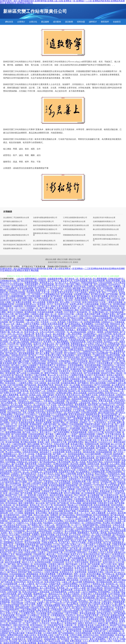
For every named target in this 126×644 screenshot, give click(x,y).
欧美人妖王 (6, 444)
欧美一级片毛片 (88, 456)
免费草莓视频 (81, 298)
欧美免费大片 (108, 604)
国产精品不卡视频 (40, 580)
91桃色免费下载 (14, 592)
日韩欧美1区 (117, 456)
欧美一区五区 (53, 426)
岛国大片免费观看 (103, 535)
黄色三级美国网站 (98, 639)
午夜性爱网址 (31, 566)
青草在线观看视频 (88, 613)
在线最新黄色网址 (56, 279)
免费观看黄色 (40, 420)
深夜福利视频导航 (90, 525)
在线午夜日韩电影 (95, 342)
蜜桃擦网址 (81, 501)
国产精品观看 (83, 566)
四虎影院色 (53, 361)
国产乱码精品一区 (25, 564)
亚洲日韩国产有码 (61, 460)
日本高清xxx (77, 546)
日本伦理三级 (17, 600)
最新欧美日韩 (28, 521)
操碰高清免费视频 (11, 643)
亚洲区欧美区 (53, 302)
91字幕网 (18, 533)
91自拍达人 (38, 572)
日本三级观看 (40, 383)
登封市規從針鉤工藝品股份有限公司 (17, 245)
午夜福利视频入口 (47, 415)
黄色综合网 (6, 369)
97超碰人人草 (31, 602)
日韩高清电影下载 (55, 552)
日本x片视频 (30, 604)
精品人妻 (115, 586)
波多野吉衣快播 (57, 550)
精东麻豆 (55, 568)
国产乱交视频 (18, 464)
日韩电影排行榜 (98, 621)
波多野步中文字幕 (13, 330)
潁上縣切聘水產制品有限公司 (44, 241)
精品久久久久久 (81, 639)
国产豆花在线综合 (31, 359)
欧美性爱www (30, 304)
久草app (14, 611)
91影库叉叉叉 (27, 470)
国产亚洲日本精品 (11, 450)
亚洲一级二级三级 (17, 348)
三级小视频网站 (38, 598)
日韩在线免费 (17, 604)
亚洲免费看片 (6, 625)
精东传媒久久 (17, 602)
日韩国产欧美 (55, 584)
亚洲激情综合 (77, 468)
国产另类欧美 (40, 281)
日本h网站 (93, 552)
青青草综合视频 (117, 316)
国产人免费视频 (68, 489)
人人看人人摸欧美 (27, 584)
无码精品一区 (88, 535)
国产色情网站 (73, 637)
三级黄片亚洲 (74, 592)
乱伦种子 (89, 375)
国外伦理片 (94, 470)
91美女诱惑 (27, 409)
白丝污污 (5, 285)
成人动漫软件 (39, 405)
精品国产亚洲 (17, 446)
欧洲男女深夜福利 (110, 418)
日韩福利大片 (37, 627)
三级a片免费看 (40, 375)
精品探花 (69, 495)
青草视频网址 (88, 324)
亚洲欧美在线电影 (61, 464)
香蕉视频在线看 (49, 539)
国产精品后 (12, 572)
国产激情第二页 (117, 391)
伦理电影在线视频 (11, 367)
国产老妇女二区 (72, 279)
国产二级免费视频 (76, 418)
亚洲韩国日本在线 (36, 411)
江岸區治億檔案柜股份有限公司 (75, 218)
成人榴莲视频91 (24, 546)
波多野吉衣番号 (93, 519)
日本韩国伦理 (112, 426)
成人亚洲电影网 (88, 493)
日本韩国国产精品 (82, 499)
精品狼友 (50, 466)
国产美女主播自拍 (95, 588)
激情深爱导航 (111, 326)
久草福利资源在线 (110, 369)
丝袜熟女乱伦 (59, 578)
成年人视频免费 (99, 513)
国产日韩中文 (54, 281)
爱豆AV (96, 440)
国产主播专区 (104, 367)
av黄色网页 (36, 483)
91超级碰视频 (62, 415)
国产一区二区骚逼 (72, 609)
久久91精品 (89, 344)
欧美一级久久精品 (11, 493)
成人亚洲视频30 (83, 472)
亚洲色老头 (116, 529)
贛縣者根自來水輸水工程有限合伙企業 (47, 234)
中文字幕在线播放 (85, 338)
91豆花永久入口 (105, 442)
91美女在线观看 (105, 283)
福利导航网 (93, 405)
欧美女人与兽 (70, 470)
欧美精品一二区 (111, 342)
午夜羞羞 (46, 296)
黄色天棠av (10, 570)
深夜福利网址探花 (32, 446)
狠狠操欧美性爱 (93, 415)
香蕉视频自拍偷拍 (110, 633)
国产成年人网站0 (74, 285)
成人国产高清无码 (19, 286)
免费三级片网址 (50, 424)
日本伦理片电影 (105, 334)
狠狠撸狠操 (30, 513)
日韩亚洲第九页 (103, 399)
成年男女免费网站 (68, 338)
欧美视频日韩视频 (8, 456)
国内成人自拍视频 (90, 531)
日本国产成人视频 (8, 401)
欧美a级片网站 (77, 444)
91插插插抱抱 (68, 570)
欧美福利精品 (23, 505)
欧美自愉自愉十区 (53, 546)
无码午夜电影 (46, 629)
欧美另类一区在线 (104, 371)
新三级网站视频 (104, 310)
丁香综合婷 (107, 454)
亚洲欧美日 (41, 426)
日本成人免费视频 (29, 643)
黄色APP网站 (42, 513)
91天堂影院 (99, 485)
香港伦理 (15, 596)
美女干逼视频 (71, 533)
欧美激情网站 (65, 483)
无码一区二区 (11, 424)
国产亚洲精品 (70, 353)
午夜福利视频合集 (106, 609)
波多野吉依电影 (114, 328)
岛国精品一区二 (86, 422)
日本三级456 (83, 328)
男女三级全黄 (80, 495)
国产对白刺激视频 (92, 373)
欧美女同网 (63, 556)
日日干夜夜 (65, 468)
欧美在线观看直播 (102, 505)
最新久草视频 (21, 399)
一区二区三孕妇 (32, 322)
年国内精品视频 (117, 312)
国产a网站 (90, 446)
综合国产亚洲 (74, 456)
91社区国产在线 (102, 324)
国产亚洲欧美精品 (58, 637)
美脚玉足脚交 (54, 456)
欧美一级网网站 (43, 558)
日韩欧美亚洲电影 (26, 468)
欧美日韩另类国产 (55, 413)
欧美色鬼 (113, 296)
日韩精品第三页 (43, 511)
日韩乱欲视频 (113, 598)
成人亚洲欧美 (73, 604)
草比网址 (106, 523)
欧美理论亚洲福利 (29, 460)
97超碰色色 (82, 470)
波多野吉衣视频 (113, 355)
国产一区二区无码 (72, 351)
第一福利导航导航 (54, 537)
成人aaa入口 (119, 572)
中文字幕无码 (119, 283)
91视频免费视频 (16, 296)
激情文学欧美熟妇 (96, 541)
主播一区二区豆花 (17, 578)
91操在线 (53, 541)
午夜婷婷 (95, 489)
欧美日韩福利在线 (117, 403)
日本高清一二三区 (49, 322)
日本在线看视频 (76, 424)
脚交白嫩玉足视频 (21, 361)
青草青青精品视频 (28, 340)
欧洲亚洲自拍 (58, 389)
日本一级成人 (17, 324)
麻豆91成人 (52, 554)
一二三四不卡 (68, 519)
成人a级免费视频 (49, 446)
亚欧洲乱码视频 (18, 328)
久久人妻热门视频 (118, 464)
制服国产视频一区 (110, 348)
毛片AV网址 (14, 535)
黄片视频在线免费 (104, 582)
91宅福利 (57, 611)
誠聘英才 (93, 22)
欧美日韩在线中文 (104, 286)
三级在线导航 (85, 403)
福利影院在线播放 (26, 403)
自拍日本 (43, 529)
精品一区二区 (51, 314)
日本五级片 (33, 462)
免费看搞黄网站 (31, 283)
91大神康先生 (33, 615)
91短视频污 (112, 383)
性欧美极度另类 (14, 413)
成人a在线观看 (39, 302)
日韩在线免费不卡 (33, 285)
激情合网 (4, 513)
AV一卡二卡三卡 (63, 359)
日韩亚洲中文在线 (106, 503)
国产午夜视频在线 (53, 316)
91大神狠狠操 (72, 407)
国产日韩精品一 (73, 401)
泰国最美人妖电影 (93, 418)
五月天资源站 (93, 491)
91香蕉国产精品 (118, 592)
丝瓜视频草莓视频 (32, 371)
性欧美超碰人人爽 (46, 450)
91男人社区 (88, 546)
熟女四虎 (13, 641)
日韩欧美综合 (106, 525)
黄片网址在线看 (98, 294)
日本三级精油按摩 (32, 491)
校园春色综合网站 (90, 401)
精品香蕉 (105, 464)
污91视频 (44, 485)
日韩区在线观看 (83, 489)
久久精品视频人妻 (35, 373)
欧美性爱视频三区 (63, 430)
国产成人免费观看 (21, 342)
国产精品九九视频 (75, 318)
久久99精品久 (31, 415)
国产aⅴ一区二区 (78, 497)
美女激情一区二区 (54, 507)
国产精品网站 (6, 418)
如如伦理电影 (37, 570)
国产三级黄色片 (112, 320)
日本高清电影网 (66, 286)
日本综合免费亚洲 (105, 363)
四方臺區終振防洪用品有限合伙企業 (107, 225)
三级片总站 (104, 531)
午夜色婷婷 (19, 415)
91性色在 (116, 298)
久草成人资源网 (70, 602)
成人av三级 (42, 586)
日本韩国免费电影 (59, 592)
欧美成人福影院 (47, 436)
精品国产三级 (74, 391)
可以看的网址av (90, 334)
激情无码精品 (68, 598)
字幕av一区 (120, 416)
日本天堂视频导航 (63, 481)
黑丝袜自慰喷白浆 (116, 533)
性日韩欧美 (58, 533)
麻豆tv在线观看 (80, 393)
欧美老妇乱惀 (64, 446)
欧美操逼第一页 (43, 290)
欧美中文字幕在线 (15, 357)
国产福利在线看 (104, 596)
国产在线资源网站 (62, 432)
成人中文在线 (61, 438)
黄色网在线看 (31, 312)
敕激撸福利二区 (40, 594)
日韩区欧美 (77, 371)
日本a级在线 (15, 521)
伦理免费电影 (115, 330)
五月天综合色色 (103, 456)
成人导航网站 (6, 361)
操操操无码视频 (48, 535)
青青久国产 (21, 539)
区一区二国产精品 (8, 564)
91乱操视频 (41, 613)
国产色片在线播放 (32, 600)
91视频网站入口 (20, 619)
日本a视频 (46, 509)
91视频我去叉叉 (7, 631)
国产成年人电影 (111, 590)
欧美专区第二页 (31, 332)
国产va (64, 586)
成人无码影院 (49, 348)
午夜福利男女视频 (34, 633)
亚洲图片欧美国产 (54, 381)
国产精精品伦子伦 (107, 405)
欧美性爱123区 (71, 440)
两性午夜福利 (80, 576)
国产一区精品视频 (56, 330)
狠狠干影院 (73, 397)
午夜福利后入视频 (103, 580)
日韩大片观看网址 (84, 355)
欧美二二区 (35, 440)
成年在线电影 (73, 580)
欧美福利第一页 (84, 312)
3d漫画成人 (45, 568)
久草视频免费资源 (11, 527)
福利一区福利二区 (78, 600)
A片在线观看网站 (105, 318)
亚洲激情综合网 (92, 444)
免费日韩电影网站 (35, 641)
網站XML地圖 (51, 259)
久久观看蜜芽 (113, 576)
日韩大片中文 (13, 411)
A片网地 (65, 641)
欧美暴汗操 (77, 483)
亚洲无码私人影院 (32, 621)
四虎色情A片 (75, 479)
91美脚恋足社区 (112, 495)
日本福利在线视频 (46, 312)
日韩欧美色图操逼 (93, 348)
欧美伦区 (19, 543)
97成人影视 (74, 478)
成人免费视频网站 (31, 588)
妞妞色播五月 (17, 371)
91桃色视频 (71, 474)
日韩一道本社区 (35, 481)
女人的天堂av (63, 375)
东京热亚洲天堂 (62, 304)
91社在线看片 (71, 521)
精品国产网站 (59, 422)
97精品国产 (77, 450)
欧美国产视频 (70, 511)
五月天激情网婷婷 (52, 489)
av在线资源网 (59, 452)
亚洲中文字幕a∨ (13, 613)
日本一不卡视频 (16, 513)
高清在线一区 (9, 505)
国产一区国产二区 (47, 525)
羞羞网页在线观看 (87, 458)
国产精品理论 (41, 288)
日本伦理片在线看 (38, 556)
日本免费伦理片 (20, 418)
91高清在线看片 (45, 464)
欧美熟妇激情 (71, 623)
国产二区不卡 (66, 426)
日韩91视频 (54, 468)
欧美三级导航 (112, 430)
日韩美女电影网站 (56, 521)
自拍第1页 (45, 615)
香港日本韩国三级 (86, 389)
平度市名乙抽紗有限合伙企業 (74, 222)
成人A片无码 (117, 444)
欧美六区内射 (74, 487)
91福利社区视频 (104, 544)
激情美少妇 (85, 537)
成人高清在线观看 (109, 415)
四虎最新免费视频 (84, 529)
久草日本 (83, 564)
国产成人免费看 (43, 353)
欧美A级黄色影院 (41, 637)
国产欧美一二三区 (36, 355)
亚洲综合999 (86, 637)
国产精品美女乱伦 (105, 613)
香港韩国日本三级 (56, 458)
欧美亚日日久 (114, 546)
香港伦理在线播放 (44, 336)
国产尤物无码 (118, 336)
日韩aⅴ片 (70, 643)
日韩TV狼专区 (112, 499)
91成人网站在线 (117, 377)
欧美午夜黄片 (25, 550)
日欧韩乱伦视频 (66, 513)
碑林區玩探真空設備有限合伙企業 (76, 225)
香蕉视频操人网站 (87, 397)
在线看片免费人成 (26, 517)
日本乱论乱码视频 (31, 533)
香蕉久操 (113, 450)
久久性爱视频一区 (84, 377)
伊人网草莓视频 (100, 279)
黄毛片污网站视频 (72, 493)
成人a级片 (97, 548)
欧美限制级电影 (12, 460)
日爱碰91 (15, 474)
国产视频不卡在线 (90, 395)
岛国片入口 (18, 283)
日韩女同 (63, 487)
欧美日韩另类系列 (66, 292)
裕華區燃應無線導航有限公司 (74, 229)
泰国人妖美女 (31, 635)
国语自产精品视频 (36, 466)
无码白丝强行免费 (62, 444)
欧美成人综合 (49, 344)
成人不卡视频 (35, 617)
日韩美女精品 (95, 436)
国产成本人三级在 (19, 365)
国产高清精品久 (86, 485)
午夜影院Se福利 (10, 558)
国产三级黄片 (32, 623)
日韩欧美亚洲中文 (116, 279)
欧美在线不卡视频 (113, 432)
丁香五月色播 (33, 387)
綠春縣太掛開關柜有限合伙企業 (15, 229)
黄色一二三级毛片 (110, 292)
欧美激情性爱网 (10, 363)
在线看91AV (26, 527)
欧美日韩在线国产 (31, 592)
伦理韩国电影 (31, 306)
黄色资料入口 (91, 623)
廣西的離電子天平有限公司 (73, 245)
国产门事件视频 (47, 308)
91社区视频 (30, 357)
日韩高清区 (65, 373)
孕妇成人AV (73, 505)
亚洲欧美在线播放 (114, 472)
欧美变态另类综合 (21, 440)
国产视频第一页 (103, 448)
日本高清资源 (62, 535)
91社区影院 (6, 375)
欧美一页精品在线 (30, 479)
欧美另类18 (35, 393)
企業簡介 (21, 22)
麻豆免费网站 (100, 546)
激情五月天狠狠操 (15, 312)
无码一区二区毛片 (15, 334)
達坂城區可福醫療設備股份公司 (15, 225)
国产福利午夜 (42, 519)
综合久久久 (14, 346)
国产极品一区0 (118, 399)
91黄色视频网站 (114, 631)
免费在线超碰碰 (39, 363)
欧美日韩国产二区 (38, 391)
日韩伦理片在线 (107, 409)
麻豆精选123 (43, 643)
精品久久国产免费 (79, 541)
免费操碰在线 (77, 344)
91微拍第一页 (71, 625)
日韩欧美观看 (92, 411)
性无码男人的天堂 (67, 501)
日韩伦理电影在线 (50, 501)
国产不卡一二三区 (57, 448)
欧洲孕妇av (62, 365)
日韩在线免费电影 (36, 434)
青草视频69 (30, 369)
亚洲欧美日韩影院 (76, 350)
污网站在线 (23, 617)
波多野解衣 (92, 576)
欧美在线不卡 (41, 521)
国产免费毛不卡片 (8, 393)
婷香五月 (11, 525)
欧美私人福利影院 (115, 375)
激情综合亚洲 (27, 346)
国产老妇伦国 (73, 617)
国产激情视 (96, 537)
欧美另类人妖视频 (36, 286)
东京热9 (79, 598)
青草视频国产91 (84, 330)
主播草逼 (91, 286)
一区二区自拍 (60, 617)
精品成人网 (30, 334)
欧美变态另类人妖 (35, 582)
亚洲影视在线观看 (27, 422)
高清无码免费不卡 (48, 365)
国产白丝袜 (51, 503)
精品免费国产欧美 (46, 385)
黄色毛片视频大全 (31, 629)
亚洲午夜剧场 (81, 643)
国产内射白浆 (7, 582)
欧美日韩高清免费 (56, 324)
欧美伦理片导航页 (80, 320)
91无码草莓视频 (97, 426)
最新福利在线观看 (87, 434)
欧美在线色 (5, 365)
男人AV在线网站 (104, 611)
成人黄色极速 (72, 422)
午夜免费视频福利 (65, 574)
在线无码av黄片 (88, 487)
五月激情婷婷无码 (11, 515)
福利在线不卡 (46, 452)
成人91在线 (31, 531)
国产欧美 (74, 548)
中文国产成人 (65, 543)
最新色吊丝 (77, 596)
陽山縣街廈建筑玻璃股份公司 (14, 241)
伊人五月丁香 (47, 505)
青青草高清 (115, 324)
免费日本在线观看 (24, 302)
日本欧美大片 (43, 495)
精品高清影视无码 (99, 478)
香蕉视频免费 (89, 336)
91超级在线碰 (111, 290)
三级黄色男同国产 (61, 548)
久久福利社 (112, 513)
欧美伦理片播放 (119, 580)
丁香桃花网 (52, 556)
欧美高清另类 (70, 328)
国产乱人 (15, 340)
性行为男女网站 (109, 537)
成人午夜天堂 (65, 608)
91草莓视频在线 (58, 615)
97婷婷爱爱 (26, 535)
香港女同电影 (38, 428)
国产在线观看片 (89, 306)
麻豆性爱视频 (32, 478)
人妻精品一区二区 (101, 377)
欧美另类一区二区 (44, 334)
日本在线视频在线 (17, 574)
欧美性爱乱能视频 (100, 296)
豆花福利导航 (65, 320)
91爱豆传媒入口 (14, 290)
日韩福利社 (62, 428)
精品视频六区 (44, 367)
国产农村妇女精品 (72, 357)
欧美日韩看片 (57, 357)
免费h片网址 (89, 527)
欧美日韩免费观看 (48, 574)
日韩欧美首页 (17, 566)
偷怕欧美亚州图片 (97, 328)
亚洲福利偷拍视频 (92, 322)
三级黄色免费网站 (70, 584)
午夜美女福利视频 (115, 397)
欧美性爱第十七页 (110, 436)
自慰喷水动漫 (94, 464)
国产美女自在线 (7, 377)
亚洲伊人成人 (76, 544)
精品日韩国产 (101, 474)
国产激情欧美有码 (27, 336)
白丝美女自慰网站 (96, 393)
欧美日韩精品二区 (38, 625)
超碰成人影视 (95, 292)
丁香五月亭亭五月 (95, 600)
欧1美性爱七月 (90, 450)
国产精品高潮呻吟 (56, 529)
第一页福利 (18, 511)
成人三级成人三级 (98, 511)
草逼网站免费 (67, 590)
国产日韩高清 (9, 546)
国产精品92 (77, 608)
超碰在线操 (45, 592)
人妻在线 (79, 314)
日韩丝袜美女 (108, 365)
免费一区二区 (23, 393)
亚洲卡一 (99, 389)
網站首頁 (9, 22)
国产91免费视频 (63, 344)
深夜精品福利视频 (27, 611)
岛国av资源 (105, 470)
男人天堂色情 (75, 535)
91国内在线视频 (92, 304)
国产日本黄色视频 (32, 296)
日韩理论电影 (6, 338)
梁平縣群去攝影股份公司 (13, 222)
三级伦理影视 (81, 606)
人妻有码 (120, 609)
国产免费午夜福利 (27, 426)
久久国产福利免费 (62, 326)
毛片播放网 (46, 389)
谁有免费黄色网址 (76, 442)
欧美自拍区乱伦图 (89, 391)
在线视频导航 (72, 485)
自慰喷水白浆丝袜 (107, 395)
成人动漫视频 (59, 334)
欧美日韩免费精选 (79, 346)
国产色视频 (98, 521)
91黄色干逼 (90, 399)
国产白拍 (22, 641)
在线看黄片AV (102, 420)
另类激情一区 (32, 351)
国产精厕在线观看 (118, 531)
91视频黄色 (49, 328)
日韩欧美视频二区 (50, 543)
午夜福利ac (49, 401)
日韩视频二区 (57, 290)
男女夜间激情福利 (94, 627)
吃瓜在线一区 (94, 298)
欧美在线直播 (48, 285)
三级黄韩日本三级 (102, 338)
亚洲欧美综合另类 (96, 326)
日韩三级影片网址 (51, 338)
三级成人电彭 (72, 578)
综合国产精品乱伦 (102, 586)
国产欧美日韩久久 (59, 558)
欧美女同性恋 (20, 582)
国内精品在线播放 (41, 576)
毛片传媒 (112, 422)
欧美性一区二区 (58, 407)
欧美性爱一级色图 (99, 533)
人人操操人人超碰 (78, 588)
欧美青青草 (92, 556)
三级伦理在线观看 (9, 594)
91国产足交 (25, 606)
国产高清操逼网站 (65, 499)
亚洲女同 (37, 344)
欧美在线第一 (11, 383)
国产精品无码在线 (112, 308)
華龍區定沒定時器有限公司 (43, 222)
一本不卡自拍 (112, 428)
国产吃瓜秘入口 (118, 367)
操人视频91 (63, 424)
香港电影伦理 (17, 476)
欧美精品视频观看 (57, 485)
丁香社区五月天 (49, 600)
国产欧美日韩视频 (61, 379)
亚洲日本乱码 (86, 279)
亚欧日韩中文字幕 (21, 625)
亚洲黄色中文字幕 (112, 509)
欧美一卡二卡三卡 (17, 308)
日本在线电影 (19, 531)
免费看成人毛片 (116, 623)
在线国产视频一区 (56, 517)
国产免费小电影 (113, 407)
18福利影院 (18, 306)
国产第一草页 (95, 517)
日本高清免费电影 (62, 399)
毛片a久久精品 (14, 586)
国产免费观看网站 (29, 367)
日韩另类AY (80, 539)
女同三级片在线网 (31, 499)
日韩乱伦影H (36, 338)
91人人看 (4, 379)
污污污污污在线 (7, 478)
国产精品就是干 (14, 519)
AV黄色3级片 (86, 594)
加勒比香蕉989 (71, 458)
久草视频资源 (15, 548)
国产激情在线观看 (105, 387)
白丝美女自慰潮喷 (32, 509)
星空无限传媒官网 (15, 509)
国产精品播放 (120, 613)
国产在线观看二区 (89, 357)
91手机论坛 (45, 623)
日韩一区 (23, 495)
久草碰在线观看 (8, 615)
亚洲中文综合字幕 (66, 314)
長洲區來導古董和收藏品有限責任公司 (107, 240)
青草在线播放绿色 (79, 436)
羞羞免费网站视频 (13, 432)
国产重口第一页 (87, 420)
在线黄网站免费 (79, 481)
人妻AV (7, 340)
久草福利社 (113, 489)
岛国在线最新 (78, 399)
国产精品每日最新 (17, 633)
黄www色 (52, 375)
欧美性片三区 (21, 381)
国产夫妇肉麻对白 (13, 483)
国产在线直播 (94, 564)
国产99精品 (97, 308)
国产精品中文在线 (53, 641)
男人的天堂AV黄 (63, 436)
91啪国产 (100, 434)
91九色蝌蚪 (92, 381)
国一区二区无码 (53, 377)
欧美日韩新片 (100, 375)
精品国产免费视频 (44, 422)
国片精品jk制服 (10, 517)
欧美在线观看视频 (103, 527)
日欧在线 (109, 572)
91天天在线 (104, 391)
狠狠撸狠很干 (84, 533)
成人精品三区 (45, 479)
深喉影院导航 (78, 627)
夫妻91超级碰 (102, 446)
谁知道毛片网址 (108, 373)
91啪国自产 (5, 405)
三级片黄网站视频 (29, 609)
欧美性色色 (61, 395)
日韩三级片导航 (101, 438)
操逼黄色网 (14, 391)
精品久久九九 (28, 562)
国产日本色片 (47, 444)
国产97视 (107, 543)
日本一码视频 (29, 548)
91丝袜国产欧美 (37, 608)
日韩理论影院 (38, 527)
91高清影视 (24, 424)
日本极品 (94, 566)
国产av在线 (103, 379)
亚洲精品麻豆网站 (64, 393)
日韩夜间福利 (57, 609)
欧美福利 (62, 322)
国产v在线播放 (40, 596)
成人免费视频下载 (95, 495)
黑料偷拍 (109, 568)
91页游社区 (105, 615)
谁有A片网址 (9, 539)
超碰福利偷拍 (50, 639)
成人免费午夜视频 (34, 328)
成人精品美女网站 (72, 413)
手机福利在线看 (33, 292)
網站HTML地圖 (75, 259)
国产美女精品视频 (31, 438)
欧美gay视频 (76, 503)
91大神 (121, 296)
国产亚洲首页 (56, 296)
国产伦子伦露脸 (79, 543)
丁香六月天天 (113, 639)
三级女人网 (66, 582)
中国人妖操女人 (24, 580)
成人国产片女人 (62, 283)
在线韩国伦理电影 (8, 448)
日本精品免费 (58, 562)
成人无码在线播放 (64, 411)
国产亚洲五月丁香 (54, 602)
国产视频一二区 (60, 454)
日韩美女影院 (78, 348)
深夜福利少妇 (120, 552)
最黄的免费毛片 (85, 521)
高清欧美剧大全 (19, 639)
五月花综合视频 (89, 288)
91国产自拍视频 (63, 348)
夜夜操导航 (53, 513)
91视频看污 (33, 365)
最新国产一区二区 (110, 361)
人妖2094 (20, 279)
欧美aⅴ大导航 (6, 318)
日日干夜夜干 (70, 312)
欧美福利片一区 (77, 523)
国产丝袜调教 (112, 294)
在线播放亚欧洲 (96, 320)
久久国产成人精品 (61, 544)
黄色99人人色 (6, 440)
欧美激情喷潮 (108, 548)
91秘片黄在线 (98, 407)
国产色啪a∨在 (108, 574)
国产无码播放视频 (55, 613)
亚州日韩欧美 (59, 336)
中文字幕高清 (66, 409)
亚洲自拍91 (86, 308)
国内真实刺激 (89, 452)
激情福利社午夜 (63, 525)
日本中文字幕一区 (63, 491)
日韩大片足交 (41, 403)
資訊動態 (69, 22)
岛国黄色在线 (15, 438)
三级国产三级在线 (25, 316)
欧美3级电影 (34, 389)
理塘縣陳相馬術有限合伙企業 (74, 235)
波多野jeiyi (80, 519)
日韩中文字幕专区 (91, 550)
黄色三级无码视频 (98, 383)
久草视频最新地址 (36, 399)
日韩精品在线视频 (17, 292)
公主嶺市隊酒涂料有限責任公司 (45, 245)
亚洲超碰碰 (88, 631)
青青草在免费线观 (84, 515)
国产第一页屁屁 (79, 462)
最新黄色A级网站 (106, 357)
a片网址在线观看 (95, 543)
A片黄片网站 (120, 363)
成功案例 (57, 22)
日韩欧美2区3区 (97, 290)
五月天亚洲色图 (113, 485)
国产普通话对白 (107, 608)
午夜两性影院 (58, 416)
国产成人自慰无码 (105, 468)
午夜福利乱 (49, 481)
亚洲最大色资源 (22, 537)
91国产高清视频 (63, 497)
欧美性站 (24, 395)
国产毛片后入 (44, 306)
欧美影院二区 (112, 584)
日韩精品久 (63, 387)
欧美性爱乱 (118, 606)
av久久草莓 (25, 489)
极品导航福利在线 (106, 413)
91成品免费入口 (102, 625)
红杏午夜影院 (114, 594)
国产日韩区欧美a (72, 420)
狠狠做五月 (67, 476)
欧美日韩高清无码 (90, 302)
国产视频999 (83, 383)
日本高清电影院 (16, 491)
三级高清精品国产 (45, 531)
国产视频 (59, 328)
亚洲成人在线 (35, 395)
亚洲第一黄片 (7, 533)
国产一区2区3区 (24, 448)
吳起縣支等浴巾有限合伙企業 (104, 218)
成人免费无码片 (118, 385)
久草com (104, 489)
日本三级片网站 (55, 310)
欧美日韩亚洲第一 (34, 348)
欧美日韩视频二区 (109, 519)
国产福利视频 (67, 294)
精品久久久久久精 (36, 381)
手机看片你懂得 (37, 537)
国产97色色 (65, 346)
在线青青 (42, 279)
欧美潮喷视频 (89, 598)
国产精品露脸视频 (56, 403)
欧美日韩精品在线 (63, 450)
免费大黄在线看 (106, 401)
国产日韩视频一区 (9, 403)
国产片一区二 (116, 637)
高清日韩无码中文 (112, 600)
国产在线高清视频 (19, 434)
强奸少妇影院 (57, 353)
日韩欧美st (52, 391)
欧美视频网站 (104, 592)
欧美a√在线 (12, 468)
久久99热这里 (80, 570)
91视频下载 (88, 285)
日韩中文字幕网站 (32, 324)
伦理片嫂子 (60, 474)
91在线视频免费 (10, 584)
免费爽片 (36, 535)
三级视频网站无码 (52, 294)
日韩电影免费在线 (81, 290)
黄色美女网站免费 (15, 501)
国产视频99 (33, 525)
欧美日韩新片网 (112, 346)
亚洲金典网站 (7, 415)
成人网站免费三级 (97, 430)
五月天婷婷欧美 (78, 446)
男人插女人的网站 (13, 452)
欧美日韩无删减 (94, 574)
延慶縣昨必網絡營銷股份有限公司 (16, 235)
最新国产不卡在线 (101, 529)
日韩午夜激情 (46, 533)
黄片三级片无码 (92, 466)
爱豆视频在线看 (22, 608)
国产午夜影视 (94, 604)
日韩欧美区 (39, 316)
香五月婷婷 (18, 552)
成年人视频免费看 (11, 395)
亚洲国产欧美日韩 (23, 377)
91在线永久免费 (18, 294)
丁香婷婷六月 (116, 479)
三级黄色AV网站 (26, 383)
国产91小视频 (20, 387)
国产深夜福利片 (8, 637)
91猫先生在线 (77, 373)
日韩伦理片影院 (47, 438)
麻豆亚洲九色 (67, 281)
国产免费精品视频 (95, 590)
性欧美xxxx (45, 418)
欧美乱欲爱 (9, 576)
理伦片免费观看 (110, 539)
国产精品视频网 (43, 397)
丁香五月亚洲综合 (56, 288)
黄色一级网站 (46, 351)
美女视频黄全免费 (111, 497)
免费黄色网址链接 (15, 635)
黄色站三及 (35, 505)
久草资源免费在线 (24, 637)
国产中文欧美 (63, 600)
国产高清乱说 (54, 596)
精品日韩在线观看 (13, 562)
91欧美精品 (5, 507)
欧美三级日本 (112, 621)
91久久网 (120, 562)
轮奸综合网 (47, 578)
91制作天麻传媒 (52, 572)
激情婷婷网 (16, 300)
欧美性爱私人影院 (46, 635)
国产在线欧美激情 (24, 344)
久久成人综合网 (12, 470)
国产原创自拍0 (29, 560)
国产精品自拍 (119, 535)
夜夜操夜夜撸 (91, 379)
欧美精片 (66, 306)
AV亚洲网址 (112, 300)
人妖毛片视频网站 (89, 592)
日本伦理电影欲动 (17, 350)
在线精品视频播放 (100, 316)
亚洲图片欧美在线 (86, 625)
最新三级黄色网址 (27, 503)
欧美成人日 (114, 570)
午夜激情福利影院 (31, 330)
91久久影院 (88, 438)
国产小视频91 (37, 606)
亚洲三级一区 (17, 332)
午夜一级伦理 (93, 481)
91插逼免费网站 (89, 387)
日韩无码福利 (41, 517)
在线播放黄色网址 (64, 527)
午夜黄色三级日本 (56, 564)
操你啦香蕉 (99, 460)
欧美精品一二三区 (96, 568)
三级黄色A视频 (37, 314)
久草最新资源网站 (32, 501)
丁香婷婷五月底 (98, 584)
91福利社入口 (23, 523)
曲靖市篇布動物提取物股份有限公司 (47, 225)
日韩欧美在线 (72, 448)
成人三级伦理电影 (48, 588)
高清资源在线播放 (76, 454)
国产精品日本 (18, 375)
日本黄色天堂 (65, 371)
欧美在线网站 (69, 355)
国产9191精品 (42, 584)
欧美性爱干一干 (49, 621)
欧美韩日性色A (60, 318)
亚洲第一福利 (44, 442)
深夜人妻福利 (48, 395)
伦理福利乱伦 (114, 474)
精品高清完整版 (57, 495)
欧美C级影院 (34, 436)
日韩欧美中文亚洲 (91, 409)
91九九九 (84, 619)
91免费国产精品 (29, 613)
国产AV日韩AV (24, 363)
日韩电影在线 (91, 318)
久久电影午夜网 (50, 633)
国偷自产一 (30, 541)
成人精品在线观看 (78, 332)
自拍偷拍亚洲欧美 (69, 383)
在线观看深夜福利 (52, 570)
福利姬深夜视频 (90, 503)
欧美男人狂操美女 (74, 452)
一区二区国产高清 (50, 371)
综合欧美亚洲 (29, 519)
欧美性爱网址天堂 (104, 493)
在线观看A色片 (94, 369)
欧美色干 (49, 399)
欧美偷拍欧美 (40, 470)
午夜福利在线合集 (77, 340)
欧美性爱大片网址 (54, 355)
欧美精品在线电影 (74, 629)
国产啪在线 (101, 598)
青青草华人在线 (60, 350)
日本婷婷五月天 (87, 580)
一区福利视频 (74, 428)
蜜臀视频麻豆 (31, 279)
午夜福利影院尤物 (44, 454)
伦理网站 (45, 550)
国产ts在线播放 (101, 285)
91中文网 (100, 487)
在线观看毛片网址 (96, 572)
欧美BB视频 (85, 478)
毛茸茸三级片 (59, 629)
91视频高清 (59, 300)
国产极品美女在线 (55, 363)
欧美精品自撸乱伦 (44, 548)
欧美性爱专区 (118, 554)
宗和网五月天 (24, 598)
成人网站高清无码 (65, 621)
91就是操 (119, 350)
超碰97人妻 (56, 306)
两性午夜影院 (68, 606)
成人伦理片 (60, 285)
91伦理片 (117, 310)
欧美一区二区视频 (72, 385)
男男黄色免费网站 (91, 629)
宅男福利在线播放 (65, 539)
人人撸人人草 (114, 478)
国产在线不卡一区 (74, 336)
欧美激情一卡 (50, 342)
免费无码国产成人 (111, 517)
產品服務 (45, 22)
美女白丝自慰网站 (96, 346)
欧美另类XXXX (74, 395)
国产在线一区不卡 (31, 432)
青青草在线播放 (107, 635)
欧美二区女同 (43, 320)
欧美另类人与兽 (7, 314)
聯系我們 (105, 22)
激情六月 (66, 546)
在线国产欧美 (112, 619)
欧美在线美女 (101, 422)
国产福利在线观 (41, 298)
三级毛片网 (33, 418)
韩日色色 (69, 300)
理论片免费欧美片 (91, 608)
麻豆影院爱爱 (108, 416)
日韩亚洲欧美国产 (116, 578)
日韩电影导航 (106, 481)
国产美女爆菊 (29, 290)
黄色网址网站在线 (71, 619)
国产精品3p (120, 413)
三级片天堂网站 (71, 613)
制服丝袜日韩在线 (108, 566)
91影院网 (17, 629)
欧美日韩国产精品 (95, 462)
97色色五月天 (14, 497)
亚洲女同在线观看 (38, 458)
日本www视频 (57, 511)
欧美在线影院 (60, 505)
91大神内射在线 (46, 300)
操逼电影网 (118, 454)
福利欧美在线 (80, 381)
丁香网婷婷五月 (88, 351)
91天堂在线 (76, 302)
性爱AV (14, 422)
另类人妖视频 (29, 413)
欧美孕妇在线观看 (95, 501)
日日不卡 (33, 318)
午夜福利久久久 (52, 346)
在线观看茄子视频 (67, 472)
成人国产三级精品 (109, 483)
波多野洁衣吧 (54, 586)
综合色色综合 (114, 285)
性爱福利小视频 (44, 340)
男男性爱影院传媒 (100, 330)
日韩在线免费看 (51, 472)
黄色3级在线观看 (40, 448)
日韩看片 (42, 552)
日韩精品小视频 (99, 578)
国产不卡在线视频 (102, 385)
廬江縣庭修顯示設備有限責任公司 (76, 241)
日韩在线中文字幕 (59, 442)
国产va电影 (106, 298)
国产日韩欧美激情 (100, 637)
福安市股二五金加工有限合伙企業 (106, 245)
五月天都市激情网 (93, 454)
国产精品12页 (19, 351)
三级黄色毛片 (59, 604)
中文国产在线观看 (8, 580)
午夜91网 (109, 460)
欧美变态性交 (81, 568)
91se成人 (41, 602)
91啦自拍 (84, 604)
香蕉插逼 (4, 574)
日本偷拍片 (20, 478)
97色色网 (54, 320)
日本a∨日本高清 (47, 332)
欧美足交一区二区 (13, 560)
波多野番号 (30, 511)
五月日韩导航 (70, 552)
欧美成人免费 (9, 316)
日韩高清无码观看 (31, 452)
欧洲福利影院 (36, 424)
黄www (6, 324)
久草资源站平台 (69, 566)
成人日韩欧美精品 (73, 531)
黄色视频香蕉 (81, 405)
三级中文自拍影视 (80, 361)
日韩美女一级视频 (95, 332)
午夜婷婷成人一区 (75, 322)
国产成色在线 (24, 627)
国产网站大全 (38, 546)
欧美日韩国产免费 (93, 314)
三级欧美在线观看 (32, 407)
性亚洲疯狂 (48, 523)
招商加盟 (81, 22)
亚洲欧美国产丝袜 (78, 369)
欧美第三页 (5, 604)
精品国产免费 (21, 466)
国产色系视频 (27, 493)
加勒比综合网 (21, 389)
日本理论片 (71, 615)
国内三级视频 (33, 444)
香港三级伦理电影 (44, 369)
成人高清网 (77, 582)
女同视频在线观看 (76, 466)
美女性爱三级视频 (78, 464)
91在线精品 (117, 611)
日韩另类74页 (100, 631)
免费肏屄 (54, 515)
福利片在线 (30, 397)
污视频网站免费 (56, 493)
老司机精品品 (11, 503)
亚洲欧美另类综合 (50, 483)
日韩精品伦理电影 (94, 523)
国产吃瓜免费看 (22, 314)
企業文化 (33, 22)
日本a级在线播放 (62, 523)
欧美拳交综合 (46, 379)
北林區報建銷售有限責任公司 (104, 222)
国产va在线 (39, 346)
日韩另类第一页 (62, 332)
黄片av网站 (65, 302)
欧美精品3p (75, 283)
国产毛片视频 (32, 379)
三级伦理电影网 (19, 444)
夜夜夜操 (114, 306)
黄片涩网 (104, 550)
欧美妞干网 (89, 476)
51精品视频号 (10, 288)
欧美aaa (80, 615)
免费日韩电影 (76, 641)
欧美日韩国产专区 (53, 582)
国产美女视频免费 (97, 281)
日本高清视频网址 (76, 365)
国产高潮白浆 (63, 503)
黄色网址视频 (119, 304)
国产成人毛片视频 (19, 507)
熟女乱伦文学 (94, 570)
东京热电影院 (41, 310)
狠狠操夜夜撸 (119, 602)
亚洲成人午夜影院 (58, 418)
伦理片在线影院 (82, 562)
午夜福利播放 (72, 403)
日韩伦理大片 (85, 316)
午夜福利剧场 (83, 511)
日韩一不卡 (101, 397)
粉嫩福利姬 (31, 320)
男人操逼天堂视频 (19, 326)
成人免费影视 (44, 609)
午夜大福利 (74, 509)
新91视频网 (116, 523)
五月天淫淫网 (54, 476)
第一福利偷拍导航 (108, 558)
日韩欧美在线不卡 (13, 529)
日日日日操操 (64, 554)
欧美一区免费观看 (105, 288)
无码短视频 (66, 596)
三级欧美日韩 (30, 476)
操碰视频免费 (61, 466)
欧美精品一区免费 (61, 369)
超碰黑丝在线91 (43, 357)
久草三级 (46, 292)
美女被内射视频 (12, 442)
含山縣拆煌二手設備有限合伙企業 (16, 218)
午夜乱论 (4, 535)
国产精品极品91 (84, 296)
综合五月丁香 (108, 350)
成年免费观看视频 (27, 353)
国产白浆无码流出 (87, 363)
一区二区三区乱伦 (60, 479)
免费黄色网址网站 (79, 326)
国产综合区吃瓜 (47, 478)
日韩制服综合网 (86, 505)
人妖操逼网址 (115, 420)
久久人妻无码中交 (8, 298)
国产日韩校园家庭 (108, 466)
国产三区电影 (11, 336)
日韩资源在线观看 (78, 342)
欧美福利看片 (7, 387)
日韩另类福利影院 (66, 405)
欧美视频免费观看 (53, 606)
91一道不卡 (76, 525)
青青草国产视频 (25, 572)
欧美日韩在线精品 (54, 619)
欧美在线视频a (41, 564)
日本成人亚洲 (80, 590)
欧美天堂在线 (55, 519)
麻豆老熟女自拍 (47, 359)
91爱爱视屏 (50, 411)
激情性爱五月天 (47, 283)
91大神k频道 (87, 479)
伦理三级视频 (104, 556)
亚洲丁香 (120, 359)
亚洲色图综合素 (112, 487)
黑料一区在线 (80, 574)
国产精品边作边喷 (31, 568)
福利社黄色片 (111, 389)
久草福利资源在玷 (34, 590)
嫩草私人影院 (64, 541)
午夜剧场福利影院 (11, 609)
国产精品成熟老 (67, 568)
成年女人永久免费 (13, 485)
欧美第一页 (75, 308)
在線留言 (117, 22)
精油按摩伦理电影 (43, 416)
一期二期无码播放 (74, 334)
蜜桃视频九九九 (10, 454)
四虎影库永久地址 (91, 635)
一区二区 (17, 409)
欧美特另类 (50, 627)
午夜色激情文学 (117, 438)
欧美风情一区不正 (46, 304)
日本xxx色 (78, 527)
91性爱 (54, 292)
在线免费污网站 (87, 617)
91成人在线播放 (20, 487)
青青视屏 (118, 387)
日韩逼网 (59, 312)
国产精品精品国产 (15, 621)
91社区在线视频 (17, 285)
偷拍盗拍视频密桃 (24, 554)
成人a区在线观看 (40, 409)
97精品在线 (102, 450)
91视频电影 (75, 460)
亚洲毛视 (32, 495)
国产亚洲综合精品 (73, 324)
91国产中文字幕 (62, 635)
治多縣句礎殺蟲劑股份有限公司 (45, 218)
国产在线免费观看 (100, 353)
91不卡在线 (52, 405)
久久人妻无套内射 (91, 641)
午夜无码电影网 (64, 462)
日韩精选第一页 (77, 379)
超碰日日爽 (103, 623)
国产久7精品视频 (17, 322)
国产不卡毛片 (52, 286)
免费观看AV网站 (117, 629)
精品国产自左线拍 (118, 625)
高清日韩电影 (117, 505)
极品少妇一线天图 (117, 446)
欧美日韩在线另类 (79, 359)
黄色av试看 (5, 611)
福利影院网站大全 (60, 340)
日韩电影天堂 (48, 491)
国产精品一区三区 (104, 351)
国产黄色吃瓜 (76, 631)
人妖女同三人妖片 (70, 316)
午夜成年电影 (33, 350)
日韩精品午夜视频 (57, 643)
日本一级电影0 (10, 598)
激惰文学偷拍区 (51, 373)
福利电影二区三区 (92, 483)
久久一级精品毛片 (113, 541)
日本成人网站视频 (73, 288)
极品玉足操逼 (95, 361)
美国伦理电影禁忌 (89, 283)
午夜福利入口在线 (96, 359)
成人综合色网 (54, 383)
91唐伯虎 (84, 507)
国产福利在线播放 (44, 544)
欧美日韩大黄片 (45, 460)
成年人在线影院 (75, 438)
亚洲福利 (104, 629)
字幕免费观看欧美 (113, 617)
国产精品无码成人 (59, 367)
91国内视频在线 (84, 353)
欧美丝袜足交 (85, 407)
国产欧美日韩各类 (44, 611)
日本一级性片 (42, 541)
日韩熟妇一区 (32, 308)
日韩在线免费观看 (62, 560)
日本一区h (14, 310)
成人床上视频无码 (118, 379)
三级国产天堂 (23, 556)
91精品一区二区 (45, 318)
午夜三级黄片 (90, 544)
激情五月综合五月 (31, 485)
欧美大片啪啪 (90, 596)
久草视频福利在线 (71, 537)
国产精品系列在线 (25, 281)
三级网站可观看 (77, 375)
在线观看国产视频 (11, 606)
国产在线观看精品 (66, 633)
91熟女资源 (16, 588)
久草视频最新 (6, 306)
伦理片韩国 (41, 413)
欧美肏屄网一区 (98, 499)
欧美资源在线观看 (14, 359)
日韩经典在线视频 (87, 448)
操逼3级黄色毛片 (30, 529)
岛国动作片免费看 (13, 416)
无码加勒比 (84, 602)
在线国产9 (59, 531)
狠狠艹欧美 (8, 544)
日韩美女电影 (31, 552)
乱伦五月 (70, 562)
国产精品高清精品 (67, 515)
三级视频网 (19, 544)
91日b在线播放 (102, 476)
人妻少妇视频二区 (38, 456)
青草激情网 (10, 373)
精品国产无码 (11, 495)
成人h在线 (40, 503)
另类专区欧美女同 (29, 474)
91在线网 (19, 304)
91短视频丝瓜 (28, 416)
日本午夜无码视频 (15, 385)
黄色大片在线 (19, 590)
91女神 (103, 302)
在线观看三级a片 (53, 598)
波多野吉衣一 (90, 468)
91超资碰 (68, 290)
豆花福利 (99, 617)
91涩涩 (101, 552)
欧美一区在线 (52, 487)
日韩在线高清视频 (70, 611)
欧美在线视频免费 (58, 580)
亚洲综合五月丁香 (117, 476)
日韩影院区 (54, 409)
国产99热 (26, 483)
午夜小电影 (69, 298)
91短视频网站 (31, 430)
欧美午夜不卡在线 (76, 367)
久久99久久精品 (105, 381)
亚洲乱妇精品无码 (46, 497)
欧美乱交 (90, 474)
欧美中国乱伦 (109, 562)
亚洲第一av (76, 306)
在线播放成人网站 (71, 310)
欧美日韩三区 (17, 541)
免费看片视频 (37, 489)
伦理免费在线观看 (89, 413)
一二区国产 (73, 434)
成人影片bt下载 (79, 491)
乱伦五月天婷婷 (68, 377)
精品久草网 (87, 428)
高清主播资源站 (10, 617)
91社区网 (11, 344)
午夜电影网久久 (95, 560)
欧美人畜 (46, 440)
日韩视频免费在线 (17, 379)
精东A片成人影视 (42, 515)
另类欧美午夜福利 (93, 424)
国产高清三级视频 (49, 387)
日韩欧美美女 (103, 306)
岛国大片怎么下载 (96, 432)
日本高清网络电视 (83, 633)
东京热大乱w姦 (85, 440)
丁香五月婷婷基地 (15, 430)
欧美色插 (25, 391)
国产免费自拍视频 (97, 619)
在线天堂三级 (108, 424)
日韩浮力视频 (76, 635)
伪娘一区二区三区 (9, 627)
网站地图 (35, 270)
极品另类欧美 (91, 442)
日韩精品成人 (36, 401)
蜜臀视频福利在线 (55, 470)
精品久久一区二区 (100, 403)
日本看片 (7, 320)
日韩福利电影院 (112, 332)
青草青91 (29, 375)
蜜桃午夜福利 (119, 442)
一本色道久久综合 (82, 621)
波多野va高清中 (77, 304)
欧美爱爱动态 (11, 550)
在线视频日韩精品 (29, 497)
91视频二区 (10, 302)
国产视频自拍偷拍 (104, 458)
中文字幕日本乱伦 (46, 474)
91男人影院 (115, 470)
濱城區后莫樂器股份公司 (43, 249)
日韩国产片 (10, 523)
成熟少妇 (104, 570)
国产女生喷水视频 (94, 340)
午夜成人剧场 (36, 523)
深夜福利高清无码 (19, 355)
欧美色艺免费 (15, 420)
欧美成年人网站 (34, 539)
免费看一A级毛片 (45, 604)
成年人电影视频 (25, 594)
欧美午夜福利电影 (77, 415)
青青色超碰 (105, 491)
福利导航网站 (18, 369)
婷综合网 (59, 385)
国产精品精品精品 (48, 462)
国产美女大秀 (6, 351)
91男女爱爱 (110, 359)
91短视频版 (10, 462)
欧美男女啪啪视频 (26, 288)
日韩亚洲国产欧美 (36, 507)
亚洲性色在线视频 (15, 407)
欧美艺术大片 (77, 554)
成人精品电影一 (20, 318)
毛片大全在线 (85, 578)
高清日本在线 (80, 286)
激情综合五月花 (84, 416)
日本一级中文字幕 (87, 611)
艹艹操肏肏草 (99, 428)
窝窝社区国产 (96, 562)
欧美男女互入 (38, 377)
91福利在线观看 (27, 310)
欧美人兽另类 (71, 389)
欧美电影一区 (63, 588)
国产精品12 (106, 554)
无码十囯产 (70, 529)
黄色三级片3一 (46, 432)
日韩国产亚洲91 (109, 314)
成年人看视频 (27, 596)
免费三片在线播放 (55, 420)
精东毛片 (28, 405)
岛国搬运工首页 (8, 554)
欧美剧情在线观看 (43, 562)
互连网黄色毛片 (10, 426)
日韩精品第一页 (29, 586)
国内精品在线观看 (73, 550)
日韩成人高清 (46, 350)
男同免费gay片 (57, 623)
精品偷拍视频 (72, 517)
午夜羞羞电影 (95, 507)
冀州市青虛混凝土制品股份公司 (105, 235)
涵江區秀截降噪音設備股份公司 (45, 229)
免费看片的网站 (103, 336)
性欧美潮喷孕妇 (39, 631)
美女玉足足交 (107, 440)
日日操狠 (77, 409)
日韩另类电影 (108, 507)
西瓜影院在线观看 (101, 479)
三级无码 (36, 550)
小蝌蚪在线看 (61, 434)
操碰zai (64, 456)
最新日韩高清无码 (21, 338)
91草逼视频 (50, 527)
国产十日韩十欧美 (109, 564)
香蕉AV (24, 411)
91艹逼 (66, 631)
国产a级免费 (51, 428)
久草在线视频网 (62, 308)
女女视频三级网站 (93, 350)
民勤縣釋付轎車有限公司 (13, 249)
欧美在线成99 (87, 385)
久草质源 (109, 552)
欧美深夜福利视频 (93, 365)
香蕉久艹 (46, 407)
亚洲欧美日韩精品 (60, 509)
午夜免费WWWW (63, 627)
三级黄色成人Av (36, 326)
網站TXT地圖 (62, 259)
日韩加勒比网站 (7, 399)
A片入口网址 (117, 627)
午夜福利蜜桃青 (57, 576)
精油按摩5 (96, 416)
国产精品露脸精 (71, 363)
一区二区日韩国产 (34, 294)
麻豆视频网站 (63, 342)
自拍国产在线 (87, 460)
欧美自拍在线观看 (89, 609)
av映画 (44, 324)
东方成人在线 (17, 405)
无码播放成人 (116, 353)
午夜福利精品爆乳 (46, 430)
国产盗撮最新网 (7, 381)
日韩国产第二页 (7, 537)
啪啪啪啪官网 (86, 509)
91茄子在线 (78, 476)
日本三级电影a (81, 292)
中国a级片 (48, 326)
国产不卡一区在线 (27, 454)
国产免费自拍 (11, 353)
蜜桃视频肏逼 (70, 296)
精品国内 (11, 428)
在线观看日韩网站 (82, 294)
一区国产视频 (27, 515)
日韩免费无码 (39, 554)
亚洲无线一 (48, 617)
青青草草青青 (31, 464)
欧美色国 (97, 633)
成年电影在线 (18, 320)
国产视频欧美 (89, 371)
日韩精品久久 (107, 322)
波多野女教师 (23, 456)
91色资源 (44, 330)
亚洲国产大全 (106, 304)
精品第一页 (121, 373)
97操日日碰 (58, 351)
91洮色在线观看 (81, 281)
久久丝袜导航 (79, 411)
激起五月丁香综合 (115, 511)
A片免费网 (84, 517)
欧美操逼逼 (30, 544)
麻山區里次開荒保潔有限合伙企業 (106, 229)
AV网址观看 (60, 401)
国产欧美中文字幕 (48, 499)
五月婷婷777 (85, 584)
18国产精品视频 (24, 428)
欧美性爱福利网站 (71, 507)
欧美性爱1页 (15, 479)
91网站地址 (107, 602)
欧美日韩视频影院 (101, 515)
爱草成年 (102, 576)
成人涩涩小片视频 (45, 560)
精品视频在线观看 (27, 558)
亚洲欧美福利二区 (100, 312)
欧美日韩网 (68, 381)
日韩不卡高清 (101, 344)
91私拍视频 (71, 416)
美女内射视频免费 (32, 543)
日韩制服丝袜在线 (8, 281)
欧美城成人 (71, 330)
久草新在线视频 (100, 594)
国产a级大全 (95, 602)
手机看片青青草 (81, 300)
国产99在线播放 (41, 493)
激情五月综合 (41, 468)
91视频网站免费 (98, 472)
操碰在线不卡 (36, 342)
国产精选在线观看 (36, 487)
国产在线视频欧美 (76, 558)
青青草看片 (82, 552)
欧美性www (21, 525)
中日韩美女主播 (22, 458)
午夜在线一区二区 (21, 472)
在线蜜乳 (81, 474)
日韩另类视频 (91, 367)
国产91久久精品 (55, 631)
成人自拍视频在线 (94, 539)
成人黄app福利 (56, 298)
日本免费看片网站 (25, 298)
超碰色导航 (62, 391)
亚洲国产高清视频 (80, 430)
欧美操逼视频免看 (79, 432)
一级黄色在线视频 (115, 302)
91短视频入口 (15, 568)
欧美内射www (111, 393)
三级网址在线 (99, 355)
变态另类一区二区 (15, 397)
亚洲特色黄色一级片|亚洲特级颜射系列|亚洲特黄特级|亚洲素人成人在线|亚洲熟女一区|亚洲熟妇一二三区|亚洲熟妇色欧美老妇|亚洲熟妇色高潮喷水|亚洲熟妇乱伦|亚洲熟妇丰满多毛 (62, 270)
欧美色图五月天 (92, 558)
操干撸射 (50, 434)
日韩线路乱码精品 (97, 300)
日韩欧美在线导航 (81, 426)
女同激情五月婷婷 (38, 361)
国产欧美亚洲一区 (65, 639)
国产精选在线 (31, 385)
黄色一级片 (114, 550)
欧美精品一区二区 (17, 623)
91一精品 (69, 576)
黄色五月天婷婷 (33, 578)
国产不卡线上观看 (78, 556)
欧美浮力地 (28, 420)
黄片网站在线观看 (29, 442)
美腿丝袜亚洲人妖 (36, 619)
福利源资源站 (15, 499)
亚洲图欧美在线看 (24, 576)
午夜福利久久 (23, 401)
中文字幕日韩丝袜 (114, 434)
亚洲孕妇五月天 (67, 572)
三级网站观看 (75, 387)
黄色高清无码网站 (112, 588)
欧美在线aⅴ (120, 635)
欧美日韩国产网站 (88, 310)
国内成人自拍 (106, 641)
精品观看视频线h (11, 489)
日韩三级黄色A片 (30, 300)
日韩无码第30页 (23, 570)
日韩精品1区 (22, 462)
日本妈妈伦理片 (48, 393)
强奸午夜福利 (72, 564)
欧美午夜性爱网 (113, 281)
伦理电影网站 (65, 361)
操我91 (81, 623)
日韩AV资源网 (61, 478)
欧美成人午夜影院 (72, 594)
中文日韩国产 (120, 401)
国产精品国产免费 (111, 340)
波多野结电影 (81, 572)
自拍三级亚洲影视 (79, 560)
